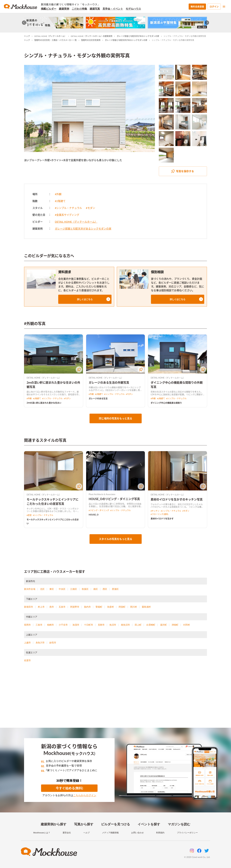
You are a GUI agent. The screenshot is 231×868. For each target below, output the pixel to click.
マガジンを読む (179, 824)
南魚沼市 (125, 625)
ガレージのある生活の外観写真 (109, 383)
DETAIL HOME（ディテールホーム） (50, 36)
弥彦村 (111, 607)
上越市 (27, 643)
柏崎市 (51, 625)
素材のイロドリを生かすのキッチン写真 (177, 499)
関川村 (134, 607)
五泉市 (62, 607)
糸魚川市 (40, 643)
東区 (52, 589)
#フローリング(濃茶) (159, 514)
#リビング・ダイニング (99, 510)
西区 (105, 589)
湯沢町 (163, 625)
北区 (42, 589)
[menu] (224, 7)
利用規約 (160, 833)
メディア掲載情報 (110, 833)
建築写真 (95, 9)
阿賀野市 (75, 607)
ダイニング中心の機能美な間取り (166, 403)
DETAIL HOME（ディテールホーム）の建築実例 (92, 36)
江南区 (74, 589)
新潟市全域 (30, 589)
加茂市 (76, 625)
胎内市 (87, 607)
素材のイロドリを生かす (162, 518)
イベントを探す (149, 824)
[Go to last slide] (24, 23)
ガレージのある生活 (98, 398)
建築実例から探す (54, 824)
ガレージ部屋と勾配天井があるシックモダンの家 (138, 36)
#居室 (29, 515)
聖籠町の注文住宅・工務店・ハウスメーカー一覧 (56, 40)
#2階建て (60, 201)
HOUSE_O (94, 515)
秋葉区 (85, 589)
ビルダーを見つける (116, 824)
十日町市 (89, 625)
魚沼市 (113, 625)
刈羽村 (187, 625)
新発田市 (29, 607)
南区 (96, 589)
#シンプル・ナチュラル (68, 208)
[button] (85, 299)
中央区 (62, 589)
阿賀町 (122, 607)
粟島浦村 (146, 607)
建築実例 (64, 9)
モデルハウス (133, 9)
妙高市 (53, 643)
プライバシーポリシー (187, 833)
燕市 (52, 607)
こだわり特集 (79, 9)
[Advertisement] (116, 699)
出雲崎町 (151, 625)
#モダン (90, 208)
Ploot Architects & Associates (102, 494)
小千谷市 (63, 625)
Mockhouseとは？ (42, 833)
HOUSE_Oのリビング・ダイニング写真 (114, 499)
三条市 (39, 625)
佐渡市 (27, 660)
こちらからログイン (85, 795)
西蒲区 (115, 589)
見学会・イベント (113, 9)
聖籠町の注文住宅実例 (91, 40)
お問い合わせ (137, 833)
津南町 (175, 625)
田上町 (138, 625)
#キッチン (155, 511)
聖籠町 (99, 607)
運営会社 (67, 833)
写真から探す (84, 824)
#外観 (58, 194)
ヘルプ (87, 833)
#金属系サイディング (67, 215)
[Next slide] (207, 23)
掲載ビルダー (49, 9)
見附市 (101, 625)
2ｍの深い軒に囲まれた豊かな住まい (44, 403)
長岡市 (27, 625)
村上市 (41, 607)
